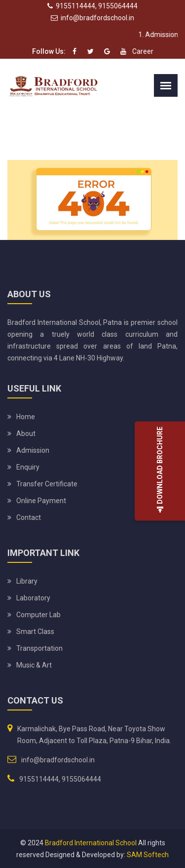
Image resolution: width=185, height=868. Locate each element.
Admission (33, 450)
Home (26, 417)
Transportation (39, 648)
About (26, 434)
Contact (29, 517)
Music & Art (34, 665)
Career (143, 51)
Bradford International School (91, 843)
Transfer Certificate (47, 484)
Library (27, 581)
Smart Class (35, 631)
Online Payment (41, 501)
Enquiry (28, 467)
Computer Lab (38, 615)
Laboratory (33, 598)
